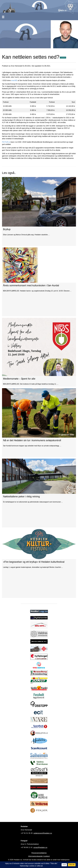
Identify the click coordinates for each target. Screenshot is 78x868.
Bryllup (7, 229)
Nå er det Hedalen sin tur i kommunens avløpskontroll (32, 440)
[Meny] (3, 17)
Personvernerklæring (39, 853)
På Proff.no (6, 142)
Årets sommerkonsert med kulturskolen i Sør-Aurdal (31, 285)
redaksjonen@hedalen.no (43, 833)
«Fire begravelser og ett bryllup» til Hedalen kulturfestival (34, 562)
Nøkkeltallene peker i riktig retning (21, 496)
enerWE (14, 80)
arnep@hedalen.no (40, 847)
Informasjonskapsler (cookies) (39, 856)
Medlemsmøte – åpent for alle (19, 379)
